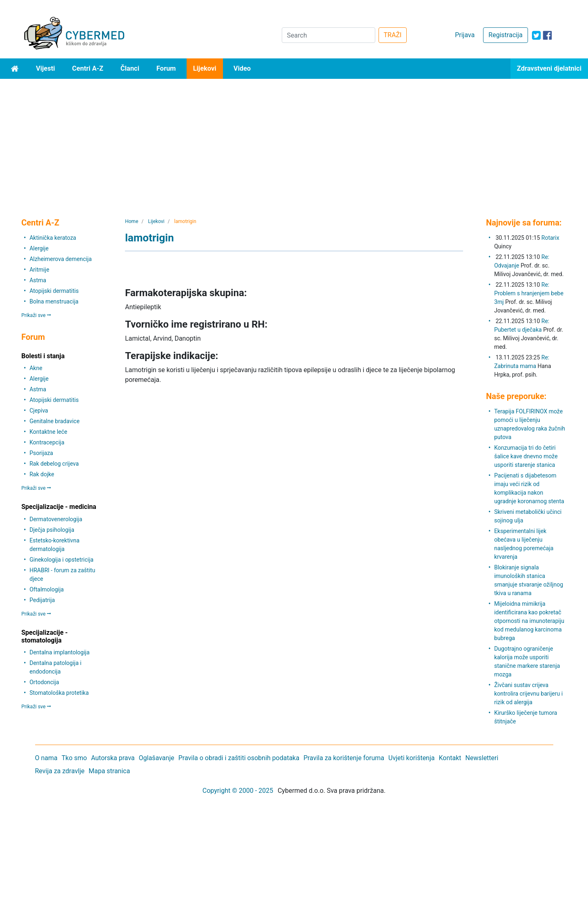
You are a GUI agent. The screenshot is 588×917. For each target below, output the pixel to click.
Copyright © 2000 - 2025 (238, 791)
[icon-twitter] (536, 35)
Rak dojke (42, 474)
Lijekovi (205, 68)
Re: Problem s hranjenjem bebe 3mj (529, 293)
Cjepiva (39, 411)
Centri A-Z (88, 68)
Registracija (505, 35)
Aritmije (39, 270)
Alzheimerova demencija (60, 259)
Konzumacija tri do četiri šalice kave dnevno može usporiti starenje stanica (526, 456)
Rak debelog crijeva (54, 464)
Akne (36, 368)
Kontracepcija (47, 442)
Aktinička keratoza (53, 238)
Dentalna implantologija (59, 652)
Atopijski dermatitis (54, 291)
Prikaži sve (36, 315)
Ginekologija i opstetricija (61, 560)
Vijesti (46, 68)
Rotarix (550, 238)
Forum (166, 68)
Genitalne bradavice (55, 421)
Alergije (39, 248)
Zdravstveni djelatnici (549, 68)
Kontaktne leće (48, 432)
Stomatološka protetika (59, 693)
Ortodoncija (44, 682)
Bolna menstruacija (54, 301)
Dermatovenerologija (56, 519)
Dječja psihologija (52, 530)
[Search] (329, 35)
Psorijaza (41, 453)
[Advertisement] (294, 140)
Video (242, 68)
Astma (38, 280)
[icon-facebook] (547, 35)
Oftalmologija (47, 589)
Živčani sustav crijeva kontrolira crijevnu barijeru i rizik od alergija (528, 694)
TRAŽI (393, 35)
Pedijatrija (42, 600)
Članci (130, 68)
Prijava (465, 35)
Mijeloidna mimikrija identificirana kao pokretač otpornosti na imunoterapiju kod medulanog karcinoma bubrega (529, 621)
